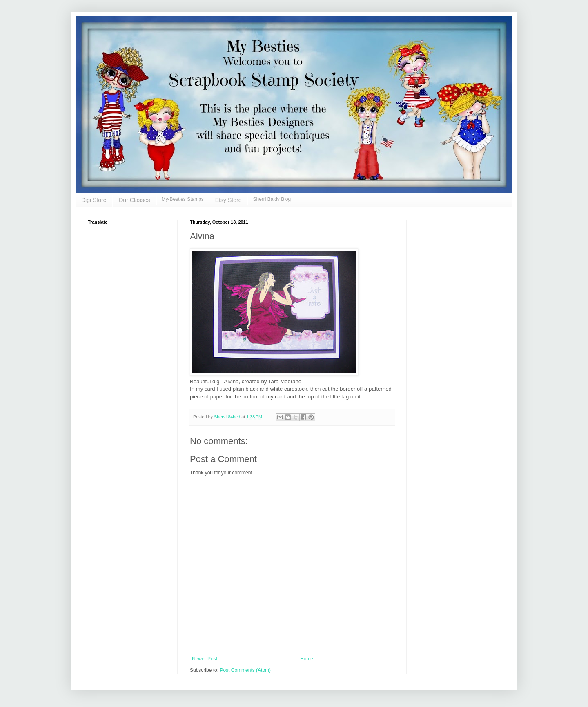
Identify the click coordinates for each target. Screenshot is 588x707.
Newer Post (205, 659)
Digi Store (94, 200)
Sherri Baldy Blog (272, 199)
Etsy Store (228, 200)
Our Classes (134, 200)
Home (307, 659)
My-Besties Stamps (183, 199)
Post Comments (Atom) (245, 670)
